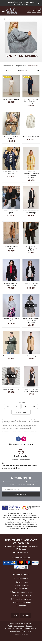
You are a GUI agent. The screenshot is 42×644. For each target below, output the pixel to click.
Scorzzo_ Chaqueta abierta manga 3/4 (31, 390)
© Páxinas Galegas (21, 635)
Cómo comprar (22, 579)
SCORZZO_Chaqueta (11, 99)
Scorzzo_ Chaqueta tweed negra (11, 284)
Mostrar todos (33, 66)
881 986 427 (25, 552)
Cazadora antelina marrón (11, 137)
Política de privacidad (16, 626)
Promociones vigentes (22, 599)
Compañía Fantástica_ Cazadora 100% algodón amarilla (31, 175)
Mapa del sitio (15, 623)
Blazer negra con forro (11, 389)
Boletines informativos (22, 595)
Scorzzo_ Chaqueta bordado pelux (31, 284)
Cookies (29, 626)
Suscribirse (21, 494)
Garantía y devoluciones (22, 592)
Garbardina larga (31, 356)
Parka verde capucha (11, 356)
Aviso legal (26, 623)
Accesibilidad (15, 631)
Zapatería (25, 615)
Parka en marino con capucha (11, 173)
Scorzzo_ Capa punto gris (11, 320)
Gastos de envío (22, 589)
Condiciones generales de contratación (20, 628)
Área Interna (26, 631)
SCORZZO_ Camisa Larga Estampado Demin (31, 101)
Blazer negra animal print (11, 212)
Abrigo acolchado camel (11, 247)
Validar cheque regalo (22, 602)
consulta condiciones (21, 460)
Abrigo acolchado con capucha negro (31, 212)
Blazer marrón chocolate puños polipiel (31, 248)
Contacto (22, 606)
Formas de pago (22, 585)
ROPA (13, 429)
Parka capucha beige (31, 136)
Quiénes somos (22, 582)
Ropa (15, 615)
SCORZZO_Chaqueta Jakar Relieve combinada (31, 321)
